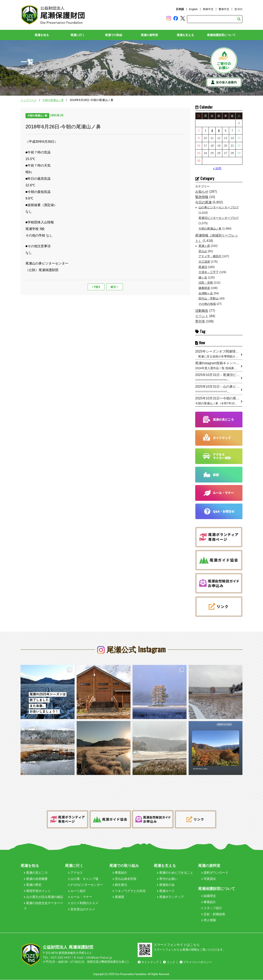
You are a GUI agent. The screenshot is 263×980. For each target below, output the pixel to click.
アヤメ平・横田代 (210, 256)
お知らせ (202, 192)
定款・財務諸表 (213, 914)
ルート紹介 (77, 891)
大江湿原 (204, 262)
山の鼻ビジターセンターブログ (219, 208)
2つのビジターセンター (86, 885)
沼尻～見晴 (206, 283)
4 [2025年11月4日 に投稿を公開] (212, 131)
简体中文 (208, 9)
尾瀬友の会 (166, 885)
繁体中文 (224, 9)
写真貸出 (209, 879)
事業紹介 (120, 873)
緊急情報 (202, 197)
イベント (202, 316)
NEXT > (115, 287)
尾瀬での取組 (114, 35)
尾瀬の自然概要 (36, 879)
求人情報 (209, 920)
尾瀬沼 (203, 267)
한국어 (238, 9)
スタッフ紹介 (212, 908)
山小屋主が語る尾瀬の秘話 (43, 897)
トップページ (29, 100)
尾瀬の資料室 (149, 35)
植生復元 (120, 885)
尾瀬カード (166, 891)
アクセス (76, 873)
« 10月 (217, 168)
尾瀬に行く (78, 35)
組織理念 (209, 896)
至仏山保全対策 (125, 879)
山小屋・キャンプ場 (83, 879)
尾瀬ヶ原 (204, 246)
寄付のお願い (167, 879)
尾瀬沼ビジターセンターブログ (219, 218)
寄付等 (200, 321)
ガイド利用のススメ (83, 903)
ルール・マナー (80, 897)
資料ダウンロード (215, 873)
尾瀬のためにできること (175, 873)
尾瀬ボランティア (170, 897)
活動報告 (202, 311)
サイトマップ (148, 962)
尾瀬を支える (185, 35)
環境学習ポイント (37, 891)
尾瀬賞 (118, 897)
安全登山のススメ (82, 909)
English (193, 9)
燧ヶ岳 (203, 277)
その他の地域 (207, 304)
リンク (169, 962)
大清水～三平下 (209, 272)
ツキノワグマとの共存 (129, 891)
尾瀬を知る (42, 35)
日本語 (180, 9)
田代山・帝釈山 (209, 299)
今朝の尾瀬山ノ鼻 (53, 100)
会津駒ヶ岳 (206, 293)
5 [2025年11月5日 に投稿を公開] (219, 131)
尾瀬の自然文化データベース (43, 906)
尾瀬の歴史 (33, 885)
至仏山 (203, 251)
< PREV (96, 287)
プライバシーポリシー (196, 962)
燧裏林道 (204, 288)
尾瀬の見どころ (36, 873)
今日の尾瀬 (203, 202)
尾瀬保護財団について (221, 35)
